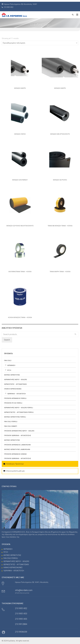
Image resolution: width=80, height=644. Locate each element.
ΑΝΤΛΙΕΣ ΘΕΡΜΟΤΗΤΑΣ (12, 375)
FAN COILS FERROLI (11, 422)
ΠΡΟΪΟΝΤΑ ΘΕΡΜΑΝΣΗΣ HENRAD (15, 454)
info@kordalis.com (24, 590)
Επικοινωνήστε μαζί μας (14, 471)
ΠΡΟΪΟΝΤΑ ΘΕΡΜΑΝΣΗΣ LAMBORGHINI (17, 445)
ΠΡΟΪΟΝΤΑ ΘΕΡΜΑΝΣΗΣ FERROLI (15, 398)
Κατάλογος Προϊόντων (14, 464)
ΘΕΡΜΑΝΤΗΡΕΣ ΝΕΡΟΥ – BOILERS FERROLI (19, 408)
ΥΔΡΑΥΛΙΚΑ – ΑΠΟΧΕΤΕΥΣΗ (17, 394)
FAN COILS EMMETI (11, 426)
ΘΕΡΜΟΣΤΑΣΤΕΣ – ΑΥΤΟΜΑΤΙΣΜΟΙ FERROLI (19, 412)
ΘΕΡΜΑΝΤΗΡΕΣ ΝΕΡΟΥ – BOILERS (16, 380)
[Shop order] (40, 43)
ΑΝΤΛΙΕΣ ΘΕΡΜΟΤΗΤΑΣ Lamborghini (17, 449)
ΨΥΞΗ (9, 370)
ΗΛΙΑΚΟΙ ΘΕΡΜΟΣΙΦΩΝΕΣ (13, 389)
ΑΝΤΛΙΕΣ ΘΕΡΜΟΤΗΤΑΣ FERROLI (15, 417)
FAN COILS (8, 360)
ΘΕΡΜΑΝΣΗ (11, 365)
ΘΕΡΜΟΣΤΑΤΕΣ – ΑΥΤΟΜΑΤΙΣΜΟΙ (15, 384)
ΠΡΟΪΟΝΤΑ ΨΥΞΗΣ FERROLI (13, 403)
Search (7, 340)
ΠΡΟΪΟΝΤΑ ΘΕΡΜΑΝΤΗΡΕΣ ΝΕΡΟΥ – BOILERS (19, 431)
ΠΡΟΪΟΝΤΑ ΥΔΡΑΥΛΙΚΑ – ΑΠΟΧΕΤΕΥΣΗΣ (18, 435)
